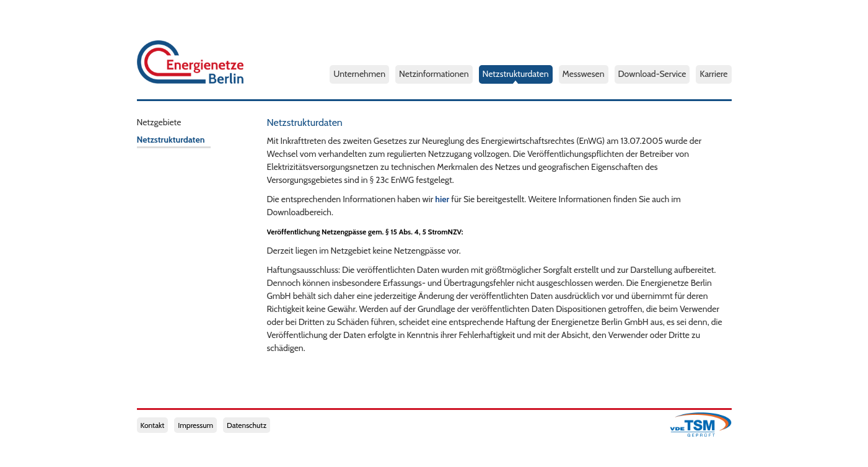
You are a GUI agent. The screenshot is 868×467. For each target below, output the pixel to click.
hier (442, 199)
